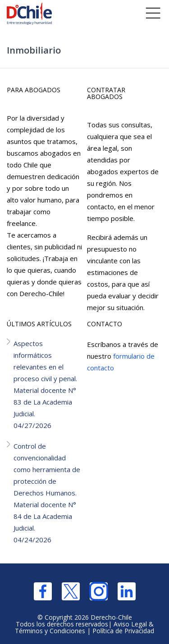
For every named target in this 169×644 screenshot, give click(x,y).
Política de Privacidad (123, 631)
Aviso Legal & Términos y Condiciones (84, 627)
